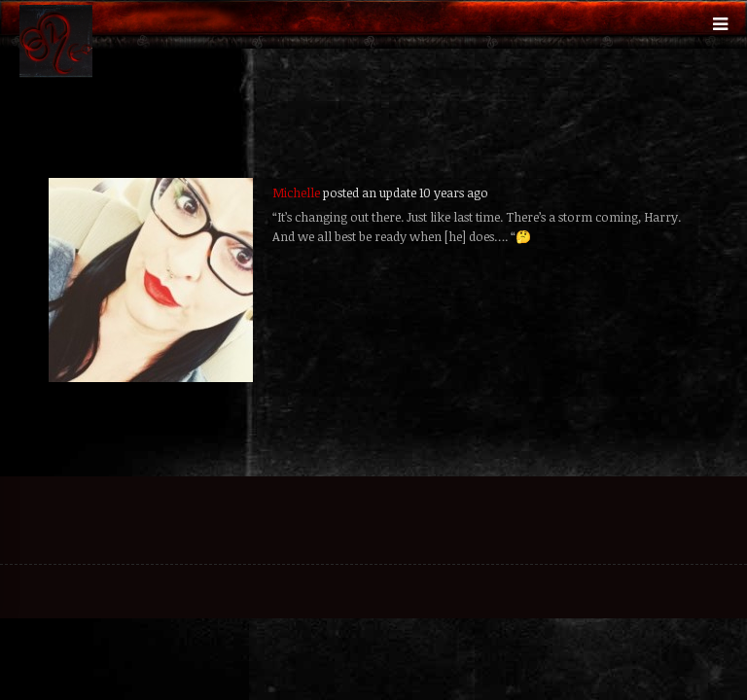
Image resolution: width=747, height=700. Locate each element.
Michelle (296, 192)
